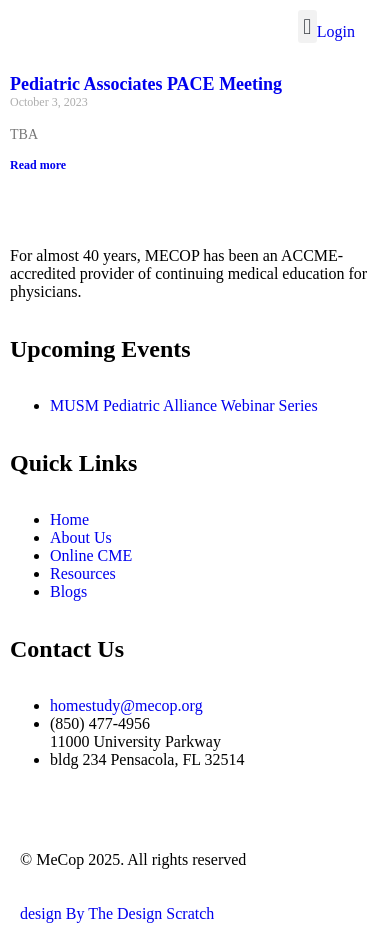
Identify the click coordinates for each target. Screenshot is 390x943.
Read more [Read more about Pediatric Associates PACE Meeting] (38, 165)
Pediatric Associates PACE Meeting (146, 84)
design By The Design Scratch (117, 913)
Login (336, 31)
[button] (307, 26)
